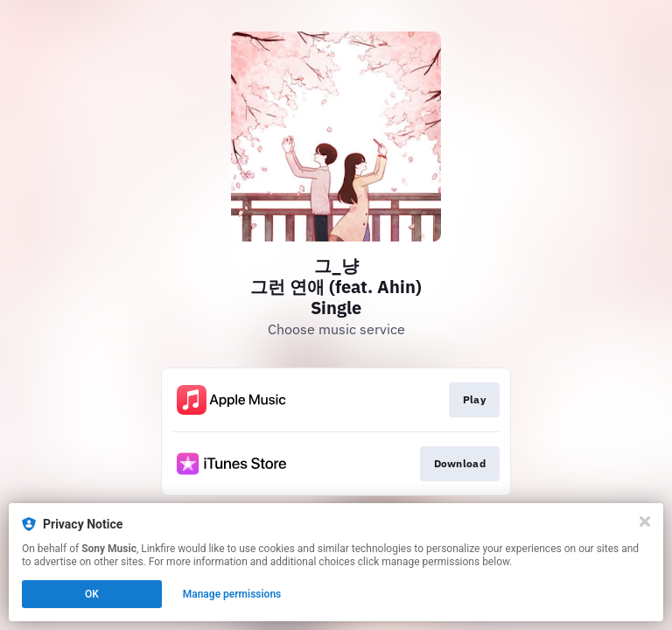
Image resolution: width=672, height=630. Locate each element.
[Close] (645, 521)
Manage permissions (232, 594)
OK (92, 594)
